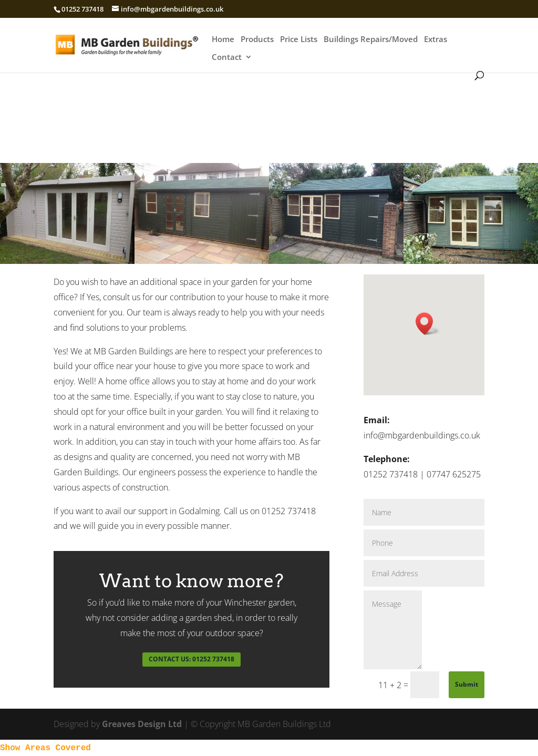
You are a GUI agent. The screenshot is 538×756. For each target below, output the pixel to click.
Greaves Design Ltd (142, 724)
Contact (227, 58)
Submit (467, 684)
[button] (428, 324)
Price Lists (299, 40)
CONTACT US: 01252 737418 (192, 659)
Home (223, 40)
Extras (436, 40)
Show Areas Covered (45, 748)
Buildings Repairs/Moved (371, 40)
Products (257, 40)
